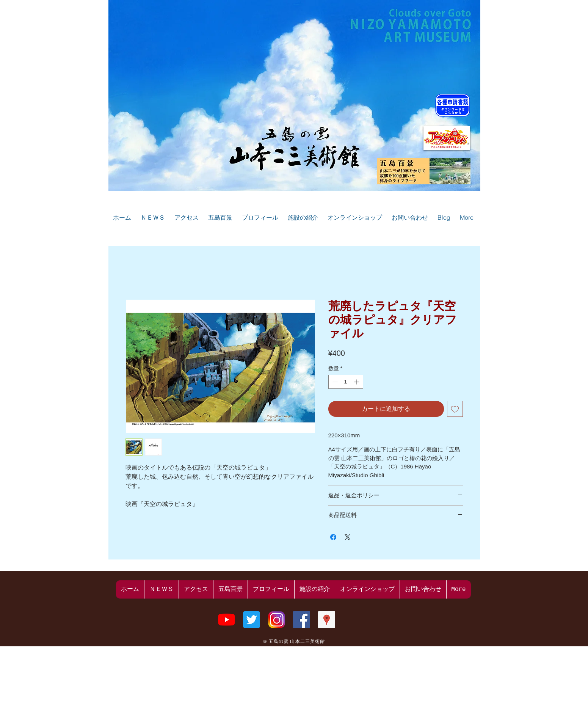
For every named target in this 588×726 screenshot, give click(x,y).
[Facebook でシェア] (333, 537)
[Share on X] (348, 537)
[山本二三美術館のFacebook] (302, 620)
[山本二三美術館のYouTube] (227, 620)
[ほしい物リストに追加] (455, 409)
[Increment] (357, 382)
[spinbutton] (346, 382)
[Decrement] (334, 382)
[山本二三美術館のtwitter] (252, 620)
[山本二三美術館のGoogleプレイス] (327, 620)
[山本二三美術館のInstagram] (277, 620)
